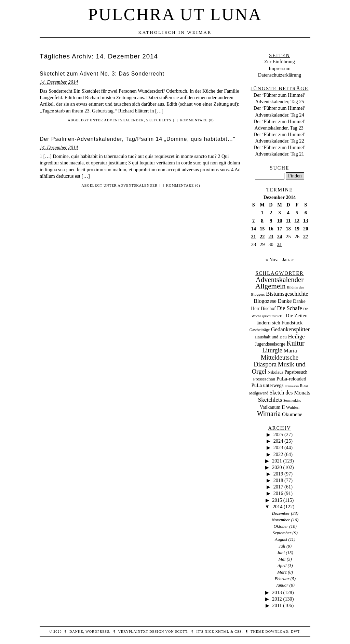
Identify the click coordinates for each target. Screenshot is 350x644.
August (281, 539)
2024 (278, 441)
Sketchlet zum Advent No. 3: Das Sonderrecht (102, 74)
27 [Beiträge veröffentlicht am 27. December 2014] (306, 237)
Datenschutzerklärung (280, 75)
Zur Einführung (280, 62)
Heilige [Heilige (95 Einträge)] (297, 337)
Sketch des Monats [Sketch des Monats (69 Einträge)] (290, 393)
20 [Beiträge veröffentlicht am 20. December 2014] (306, 229)
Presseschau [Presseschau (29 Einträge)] (264, 379)
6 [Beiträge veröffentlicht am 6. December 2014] (306, 213)
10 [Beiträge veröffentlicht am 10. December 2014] (280, 220)
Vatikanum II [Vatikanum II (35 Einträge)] (272, 407)
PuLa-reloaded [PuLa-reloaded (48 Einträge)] (291, 379)
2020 (277, 467)
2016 (278, 493)
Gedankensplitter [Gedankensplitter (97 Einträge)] (291, 329)
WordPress (97, 632)
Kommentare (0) (197, 120)
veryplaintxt (133, 632)
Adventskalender (124, 120)
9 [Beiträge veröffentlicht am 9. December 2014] (271, 220)
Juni (281, 553)
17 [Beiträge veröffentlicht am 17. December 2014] (280, 229)
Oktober (281, 526)
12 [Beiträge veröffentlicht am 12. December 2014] (297, 220)
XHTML (222, 632)
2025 (278, 434)
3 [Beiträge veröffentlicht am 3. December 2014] (279, 213)
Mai (282, 559)
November (281, 520)
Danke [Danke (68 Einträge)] (285, 301)
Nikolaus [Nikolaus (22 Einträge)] (275, 372)
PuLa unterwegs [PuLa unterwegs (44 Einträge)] (268, 385)
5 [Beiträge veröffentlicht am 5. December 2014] (297, 213)
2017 (278, 487)
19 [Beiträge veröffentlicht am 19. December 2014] (297, 229)
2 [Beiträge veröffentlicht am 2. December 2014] (271, 213)
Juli (282, 546)
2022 (278, 454)
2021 (277, 461)
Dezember (281, 513)
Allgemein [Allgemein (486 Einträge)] (271, 286)
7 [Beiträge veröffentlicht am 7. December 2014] (253, 220)
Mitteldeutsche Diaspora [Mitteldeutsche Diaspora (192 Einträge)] (276, 361)
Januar (282, 585)
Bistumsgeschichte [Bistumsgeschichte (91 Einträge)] (287, 294)
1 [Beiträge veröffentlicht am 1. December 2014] (262, 213)
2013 (277, 592)
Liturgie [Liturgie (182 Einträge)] (272, 350)
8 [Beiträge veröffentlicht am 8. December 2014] (262, 220)
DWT (295, 632)
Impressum (280, 68)
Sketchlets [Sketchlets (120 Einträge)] (270, 400)
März (282, 572)
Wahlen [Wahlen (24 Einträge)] (293, 407)
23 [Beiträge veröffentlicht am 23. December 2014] (271, 237)
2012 (277, 599)
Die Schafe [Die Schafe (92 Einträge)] (290, 308)
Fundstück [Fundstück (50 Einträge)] (292, 323)
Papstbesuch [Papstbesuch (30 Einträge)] (296, 372)
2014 (278, 507)
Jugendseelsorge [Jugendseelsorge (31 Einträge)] (270, 344)
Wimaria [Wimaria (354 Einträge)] (269, 414)
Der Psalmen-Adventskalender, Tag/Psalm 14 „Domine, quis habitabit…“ (138, 139)
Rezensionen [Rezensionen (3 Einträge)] (292, 386)
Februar (282, 579)
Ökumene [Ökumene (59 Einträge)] (292, 414)
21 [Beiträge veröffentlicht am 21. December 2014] (254, 237)
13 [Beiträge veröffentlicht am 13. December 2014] (306, 220)
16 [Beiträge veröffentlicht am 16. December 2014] (271, 229)
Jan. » (288, 259)
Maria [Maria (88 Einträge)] (290, 351)
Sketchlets (159, 120)
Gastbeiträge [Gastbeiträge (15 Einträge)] (260, 330)
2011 (277, 605)
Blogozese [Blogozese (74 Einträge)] (265, 301)
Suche (279, 168)
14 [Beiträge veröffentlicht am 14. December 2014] (254, 229)
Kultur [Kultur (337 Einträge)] (295, 343)
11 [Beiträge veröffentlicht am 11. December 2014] (288, 220)
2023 (278, 447)
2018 (278, 480)
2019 (278, 474)
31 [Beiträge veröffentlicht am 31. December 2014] (280, 244)
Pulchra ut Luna (175, 14)
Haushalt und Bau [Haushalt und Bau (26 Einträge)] (271, 337)
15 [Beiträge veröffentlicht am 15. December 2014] (262, 229)
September (282, 533)
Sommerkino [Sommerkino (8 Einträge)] (292, 400)
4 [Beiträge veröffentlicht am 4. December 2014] (288, 213)
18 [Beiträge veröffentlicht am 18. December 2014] (288, 229)
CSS (238, 632)
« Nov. (272, 259)
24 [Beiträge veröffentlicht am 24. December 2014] (280, 237)
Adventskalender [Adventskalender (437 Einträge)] (280, 280)
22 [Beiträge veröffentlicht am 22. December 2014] (262, 237)
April (282, 566)
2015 (277, 500)
